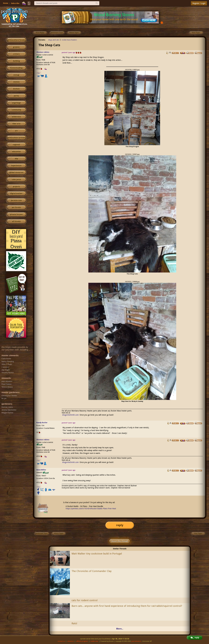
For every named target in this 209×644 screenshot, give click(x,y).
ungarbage (16, 103)
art (16, 131)
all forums (16, 221)
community (16, 110)
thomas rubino (43, 52)
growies (16, 47)
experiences (16, 166)
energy (16, 75)
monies (16, 82)
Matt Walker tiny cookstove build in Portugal (97, 554)
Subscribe (15, 3)
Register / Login (199, 3)
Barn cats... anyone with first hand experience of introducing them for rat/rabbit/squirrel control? (127, 606)
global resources (16, 173)
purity (16, 96)
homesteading (16, 68)
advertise (71, 641)
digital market (16, 193)
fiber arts (16, 124)
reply (120, 525)
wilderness (16, 117)
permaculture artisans (16, 138)
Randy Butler (42, 423)
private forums (16, 214)
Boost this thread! (120, 541)
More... (120, 629)
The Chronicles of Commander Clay (92, 571)
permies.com (16, 200)
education (16, 152)
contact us (61, 641)
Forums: (42, 40)
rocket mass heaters (69, 40)
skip (16, 159)
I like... (39, 73)
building (16, 61)
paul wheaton (136, 641)
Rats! (74, 623)
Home (6, 3)
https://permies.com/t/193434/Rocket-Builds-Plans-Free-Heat (91, 509)
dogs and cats (54, 40)
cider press (16, 179)
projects (16, 187)
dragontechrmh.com (70, 415)
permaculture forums (16, 40)
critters (16, 54)
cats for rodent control (85, 600)
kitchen (16, 89)
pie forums (16, 207)
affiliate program (82, 641)
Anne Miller (41, 470)
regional (16, 145)
